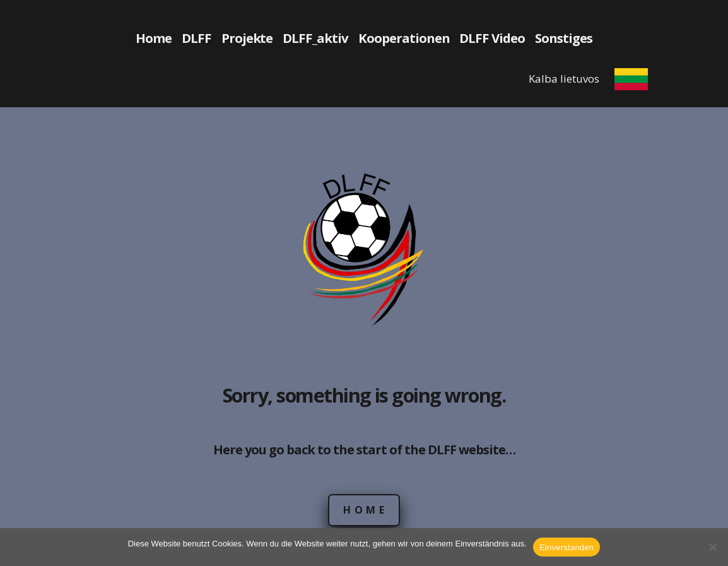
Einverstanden (567, 547)
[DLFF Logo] (364, 251)
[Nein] (712, 547)
